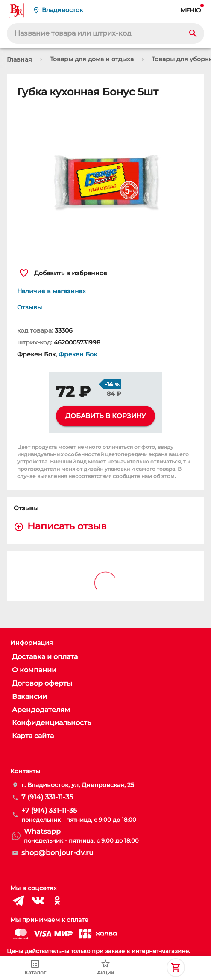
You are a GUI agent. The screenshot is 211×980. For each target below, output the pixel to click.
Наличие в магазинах (51, 291)
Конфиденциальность (51, 723)
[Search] (193, 33)
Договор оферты (42, 683)
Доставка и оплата (45, 657)
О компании (34, 670)
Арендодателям (41, 710)
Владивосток (62, 10)
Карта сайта (33, 736)
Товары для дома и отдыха (92, 59)
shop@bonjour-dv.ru (57, 853)
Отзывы (29, 307)
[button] (105, 185)
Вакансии (29, 696)
